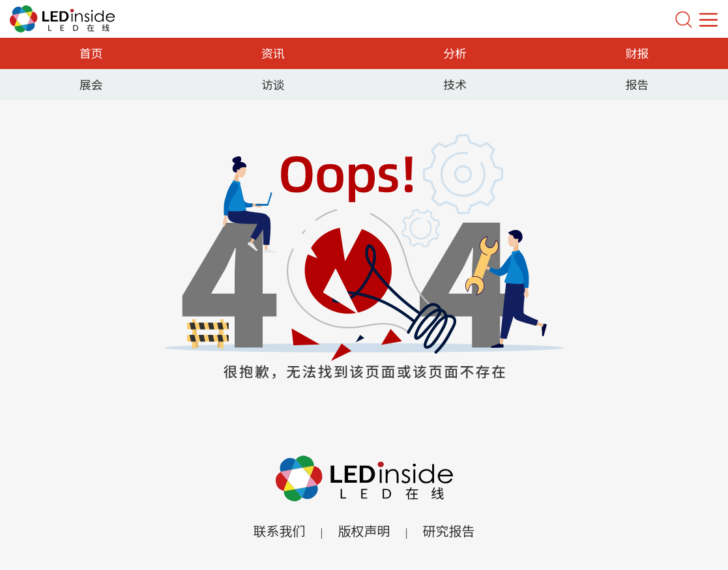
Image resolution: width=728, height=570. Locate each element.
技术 (455, 84)
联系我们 (279, 531)
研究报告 (449, 531)
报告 (637, 84)
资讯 (273, 53)
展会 (91, 84)
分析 (455, 53)
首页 (91, 53)
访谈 (273, 84)
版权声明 (364, 531)
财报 (637, 53)
